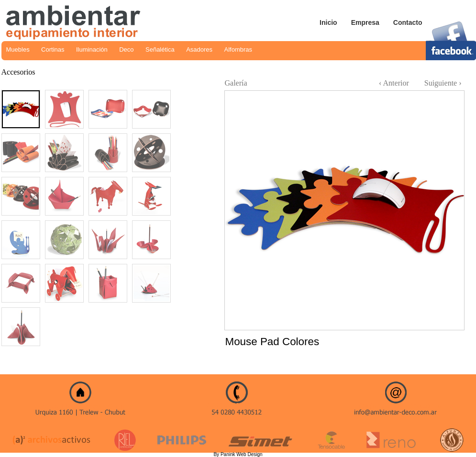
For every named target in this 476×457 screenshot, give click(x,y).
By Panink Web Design (238, 454)
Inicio (328, 22)
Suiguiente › (443, 83)
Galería (236, 83)
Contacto (408, 22)
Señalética (160, 49)
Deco (126, 49)
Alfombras (238, 49)
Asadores (199, 49)
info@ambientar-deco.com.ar (399, 406)
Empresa (365, 22)
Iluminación (92, 49)
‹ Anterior (394, 83)
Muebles (18, 49)
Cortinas (53, 49)
